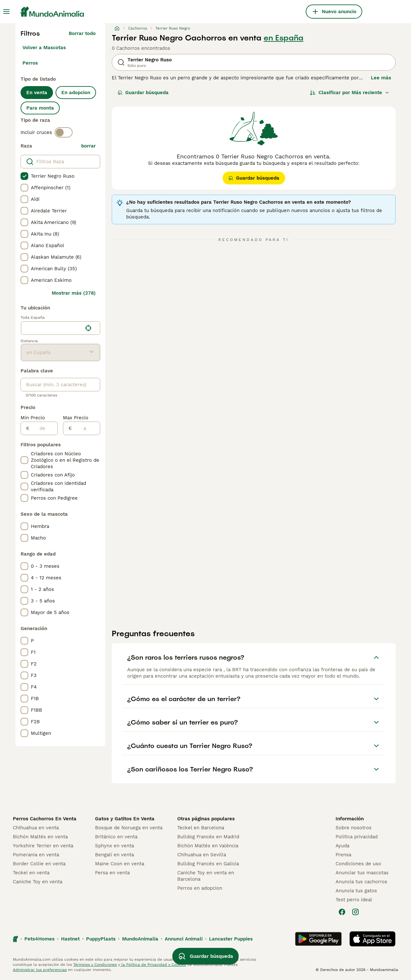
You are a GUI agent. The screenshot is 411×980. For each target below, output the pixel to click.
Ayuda (342, 846)
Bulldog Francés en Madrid (208, 837)
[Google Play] (318, 939)
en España (284, 38)
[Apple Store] (372, 939)
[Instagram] (355, 912)
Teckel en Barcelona (201, 828)
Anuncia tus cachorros (361, 882)
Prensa (343, 855)
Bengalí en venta (114, 855)
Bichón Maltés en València (208, 846)
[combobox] (52, 328)
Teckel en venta (31, 873)
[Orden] (350, 93)
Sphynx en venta (114, 846)
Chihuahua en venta (36, 828)
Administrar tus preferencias (40, 970)
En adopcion (76, 93)
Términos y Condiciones (95, 965)
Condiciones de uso (358, 864)
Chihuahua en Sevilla (202, 855)
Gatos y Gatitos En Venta (125, 819)
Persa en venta (112, 873)
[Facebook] (342, 912)
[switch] (64, 132)
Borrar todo (82, 33)
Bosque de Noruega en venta (129, 828)
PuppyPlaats (101, 939)
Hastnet (70, 939)
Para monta (40, 108)
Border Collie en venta (39, 864)
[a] (86, 428)
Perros (30, 63)
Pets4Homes (39, 939)
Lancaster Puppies (231, 939)
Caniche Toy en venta (38, 882)
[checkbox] (24, 176)
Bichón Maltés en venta (40, 837)
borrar (88, 146)
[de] (44, 428)
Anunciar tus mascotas (362, 873)
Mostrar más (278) (74, 293)
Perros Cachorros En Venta (45, 819)
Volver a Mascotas (44, 48)
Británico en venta (116, 837)
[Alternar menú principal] (6, 12)
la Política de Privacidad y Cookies (153, 965)
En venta (37, 93)
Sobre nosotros (354, 828)
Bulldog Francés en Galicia (208, 864)
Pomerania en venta (36, 855)
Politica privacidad (357, 837)
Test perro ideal (354, 900)
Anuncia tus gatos (356, 891)
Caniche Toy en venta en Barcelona (206, 876)
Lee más (381, 78)
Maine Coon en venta (120, 864)
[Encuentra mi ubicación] (88, 328)
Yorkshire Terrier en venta (43, 846)
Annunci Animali (184, 939)
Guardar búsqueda (143, 93)
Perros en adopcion (200, 888)
